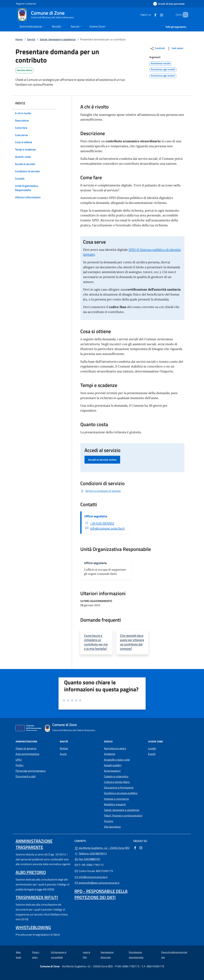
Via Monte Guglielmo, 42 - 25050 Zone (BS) (102, 848)
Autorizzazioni (112, 771)
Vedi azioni (175, 49)
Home (19, 39)
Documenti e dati (26, 776)
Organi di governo (26, 748)
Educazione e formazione (119, 788)
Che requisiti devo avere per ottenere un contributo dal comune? (132, 642)
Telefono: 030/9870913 (90, 853)
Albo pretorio (31, 872)
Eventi (152, 754)
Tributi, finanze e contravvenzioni (123, 816)
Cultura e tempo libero (117, 782)
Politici (20, 765)
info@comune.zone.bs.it (107, 528)
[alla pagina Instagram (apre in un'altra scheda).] (157, 15)
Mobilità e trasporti (115, 804)
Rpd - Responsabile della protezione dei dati (101, 894)
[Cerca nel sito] (185, 15)
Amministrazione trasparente (34, 844)
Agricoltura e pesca (115, 748)
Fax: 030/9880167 (87, 859)
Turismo (109, 821)
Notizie (64, 748)
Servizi (31, 39)
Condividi (157, 49)
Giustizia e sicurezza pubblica (121, 793)
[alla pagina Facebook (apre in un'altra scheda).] (151, 15)
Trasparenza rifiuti (37, 897)
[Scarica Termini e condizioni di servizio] (101, 491)
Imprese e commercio (116, 799)
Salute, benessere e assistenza (58, 39)
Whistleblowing (33, 927)
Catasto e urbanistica (116, 776)
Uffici (19, 760)
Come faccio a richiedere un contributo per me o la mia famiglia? (96, 642)
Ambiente (110, 754)
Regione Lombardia (26, 3)
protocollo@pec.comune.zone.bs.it (97, 883)
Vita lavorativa (112, 827)
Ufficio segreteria (96, 516)
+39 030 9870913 (102, 523)
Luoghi (152, 748)
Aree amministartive (27, 754)
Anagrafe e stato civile (117, 760)
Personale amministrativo (31, 771)
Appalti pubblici (113, 765)
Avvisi (63, 754)
